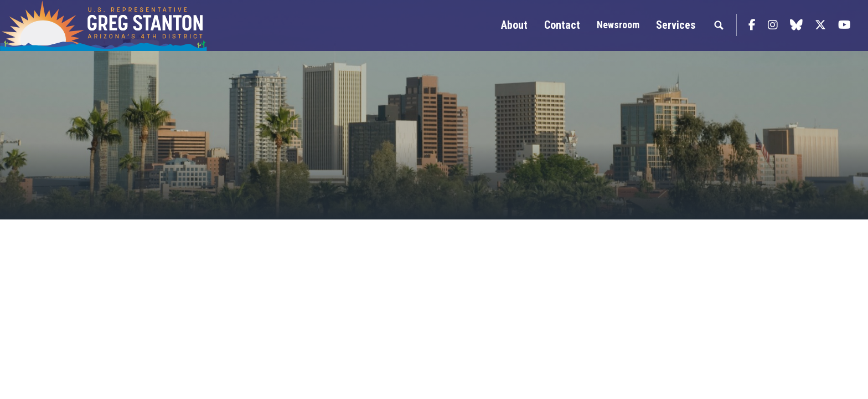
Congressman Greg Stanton (130, 25)
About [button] (514, 25)
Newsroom (618, 25)
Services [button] (676, 25)
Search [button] (719, 25)
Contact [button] (562, 25)
